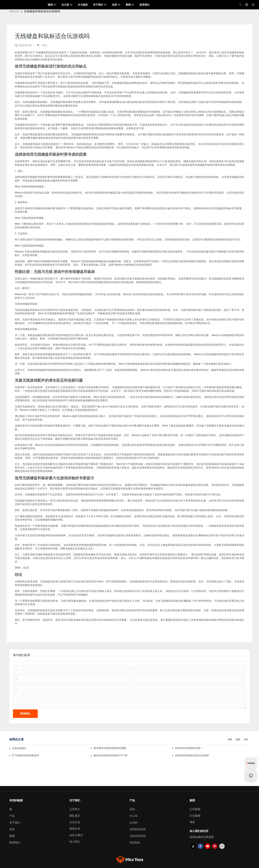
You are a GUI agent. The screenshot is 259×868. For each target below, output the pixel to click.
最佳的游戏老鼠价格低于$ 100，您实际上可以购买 (110, 755)
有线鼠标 (135, 843)
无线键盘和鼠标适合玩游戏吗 (42, 11)
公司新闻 (195, 809)
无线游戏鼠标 (138, 836)
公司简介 (75, 809)
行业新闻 (195, 816)
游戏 (132, 809)
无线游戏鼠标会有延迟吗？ (19, 748)
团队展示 (75, 816)
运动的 (134, 823)
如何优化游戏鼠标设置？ (189, 748)
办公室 (134, 816)
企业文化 (75, 822)
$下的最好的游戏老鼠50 (26, 755)
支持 (12, 829)
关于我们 (15, 823)
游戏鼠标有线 (138, 829)
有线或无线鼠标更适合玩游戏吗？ (192, 755)
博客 (230, 740)
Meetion (14, 11)
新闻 (238, 740)
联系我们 (15, 843)
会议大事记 (76, 835)
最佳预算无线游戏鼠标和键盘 (110, 748)
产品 (12, 816)
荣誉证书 (75, 829)
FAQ (246, 740)
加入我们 (75, 842)
